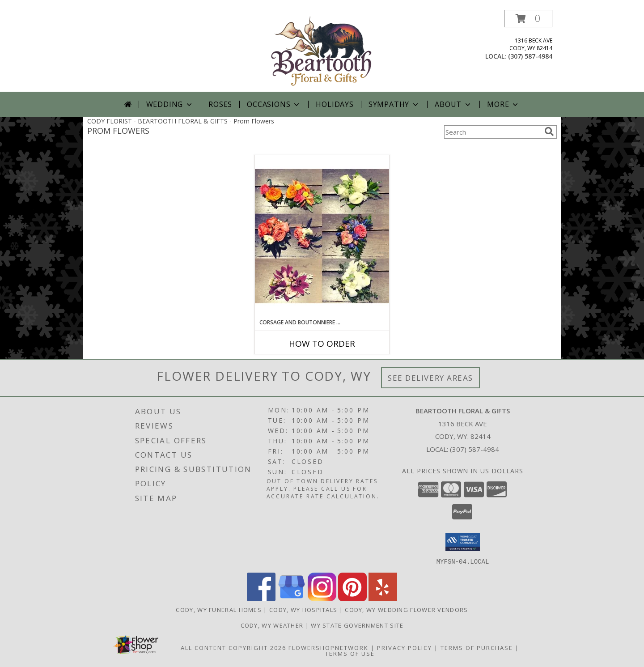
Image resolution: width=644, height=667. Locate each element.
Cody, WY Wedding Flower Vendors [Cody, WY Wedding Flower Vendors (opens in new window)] (406, 609)
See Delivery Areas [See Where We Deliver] (430, 378)
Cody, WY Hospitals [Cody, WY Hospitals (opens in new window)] (303, 609)
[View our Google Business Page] (292, 598)
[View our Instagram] (322, 598)
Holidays (335, 104)
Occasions (274, 104)
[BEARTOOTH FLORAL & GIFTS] (322, 51)
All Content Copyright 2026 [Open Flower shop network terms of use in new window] (233, 647)
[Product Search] (492, 132)
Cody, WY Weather (272, 625)
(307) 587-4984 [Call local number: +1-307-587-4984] (530, 56)
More (503, 104)
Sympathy (394, 104)
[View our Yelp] (383, 598)
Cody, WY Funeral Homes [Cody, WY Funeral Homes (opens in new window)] (219, 609)
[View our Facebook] (261, 598)
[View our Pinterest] (352, 598)
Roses (220, 104)
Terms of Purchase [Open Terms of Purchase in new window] (477, 647)
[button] (528, 19)
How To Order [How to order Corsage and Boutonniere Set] (322, 344)
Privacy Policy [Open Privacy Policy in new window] (405, 647)
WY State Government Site (357, 625)
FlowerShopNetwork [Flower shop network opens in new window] (328, 647)
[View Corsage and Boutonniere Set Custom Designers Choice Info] (322, 236)
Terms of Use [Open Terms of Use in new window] (350, 653)
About (453, 104)
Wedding (170, 104)
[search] (549, 132)
